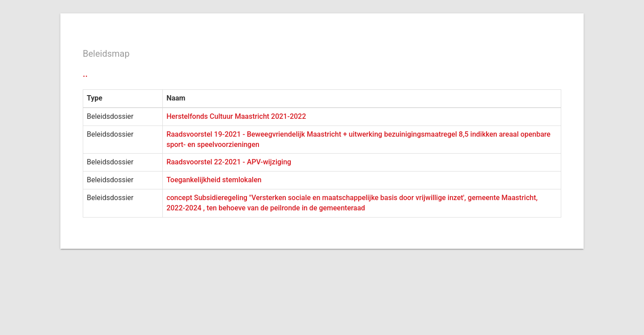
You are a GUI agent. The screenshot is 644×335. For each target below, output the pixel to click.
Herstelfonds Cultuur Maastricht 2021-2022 (236, 116)
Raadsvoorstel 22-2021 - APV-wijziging (229, 162)
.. (85, 74)
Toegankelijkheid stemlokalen (214, 180)
